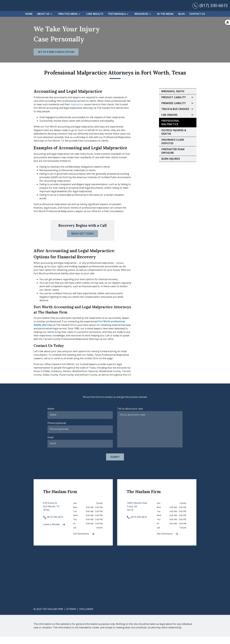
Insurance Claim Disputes (173, 149)
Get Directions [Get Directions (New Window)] (84, 541)
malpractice (77, 112)
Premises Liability (174, 111)
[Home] (29, 21)
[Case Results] (95, 21)
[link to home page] (21, 9)
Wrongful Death (173, 99)
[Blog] (181, 21)
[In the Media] (165, 21)
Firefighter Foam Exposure (173, 159)
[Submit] (115, 464)
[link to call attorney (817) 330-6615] (210, 9)
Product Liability (174, 105)
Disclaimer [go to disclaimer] (86, 616)
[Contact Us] (197, 21)
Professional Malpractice (170, 130)
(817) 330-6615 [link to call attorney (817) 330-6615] (53, 524)
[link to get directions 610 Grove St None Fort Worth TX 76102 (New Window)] (58, 516)
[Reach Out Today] (83, 241)
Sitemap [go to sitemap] (71, 616)
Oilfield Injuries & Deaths (174, 140)
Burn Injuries (171, 166)
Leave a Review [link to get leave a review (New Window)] (54, 532)
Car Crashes (169, 123)
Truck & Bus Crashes (175, 117)
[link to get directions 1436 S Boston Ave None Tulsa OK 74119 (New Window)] (142, 516)
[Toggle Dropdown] (52, 22)
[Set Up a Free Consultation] (56, 59)
